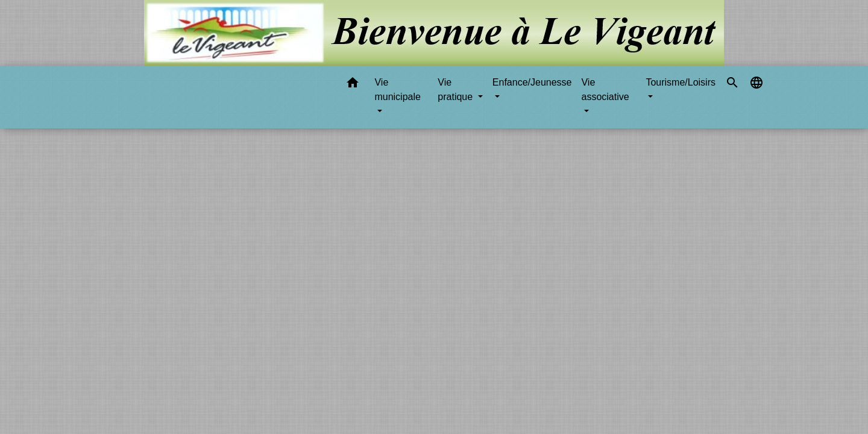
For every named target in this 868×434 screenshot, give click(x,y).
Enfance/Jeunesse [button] (532, 82)
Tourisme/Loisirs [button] (681, 82)
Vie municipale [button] (397, 90)
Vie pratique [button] (456, 90)
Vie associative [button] (605, 90)
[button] (353, 85)
